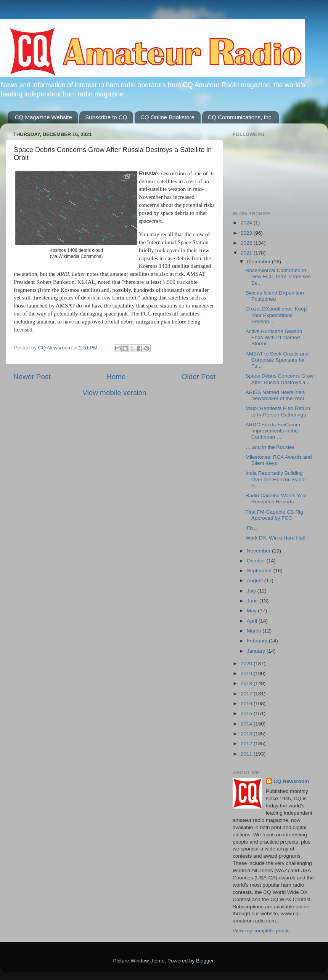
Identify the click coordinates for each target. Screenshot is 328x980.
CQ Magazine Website (43, 117)
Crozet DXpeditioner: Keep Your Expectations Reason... (276, 315)
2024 (247, 223)
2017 (247, 694)
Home (116, 377)
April (253, 621)
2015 (247, 713)
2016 (247, 704)
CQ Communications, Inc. (240, 117)
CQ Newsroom (291, 781)
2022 (247, 243)
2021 (247, 253)
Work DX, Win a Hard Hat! (276, 538)
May (252, 611)
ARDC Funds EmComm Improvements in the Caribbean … (273, 431)
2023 (247, 233)
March (255, 631)
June (253, 601)
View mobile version (114, 393)
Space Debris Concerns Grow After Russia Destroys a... (280, 379)
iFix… (252, 528)
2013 (247, 734)
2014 (247, 724)
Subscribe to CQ (106, 117)
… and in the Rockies (270, 447)
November (259, 551)
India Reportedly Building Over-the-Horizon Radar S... (276, 479)
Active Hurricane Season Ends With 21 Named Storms (274, 337)
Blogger (205, 961)
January (257, 651)
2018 (247, 683)
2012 (247, 744)
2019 (247, 673)
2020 (247, 664)
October (257, 561)
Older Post (199, 377)
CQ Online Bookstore (167, 117)
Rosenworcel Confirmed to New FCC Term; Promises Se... (278, 276)
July (252, 591)
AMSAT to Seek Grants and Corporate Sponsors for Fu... (277, 360)
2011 (247, 754)
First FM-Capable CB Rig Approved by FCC (274, 515)
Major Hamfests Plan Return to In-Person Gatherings (278, 411)
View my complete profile (261, 931)
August (256, 580)
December (259, 262)
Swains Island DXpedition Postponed (275, 296)
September (260, 571)
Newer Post (32, 377)
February (258, 641)
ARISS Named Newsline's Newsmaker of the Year (275, 395)
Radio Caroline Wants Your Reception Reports (277, 499)
